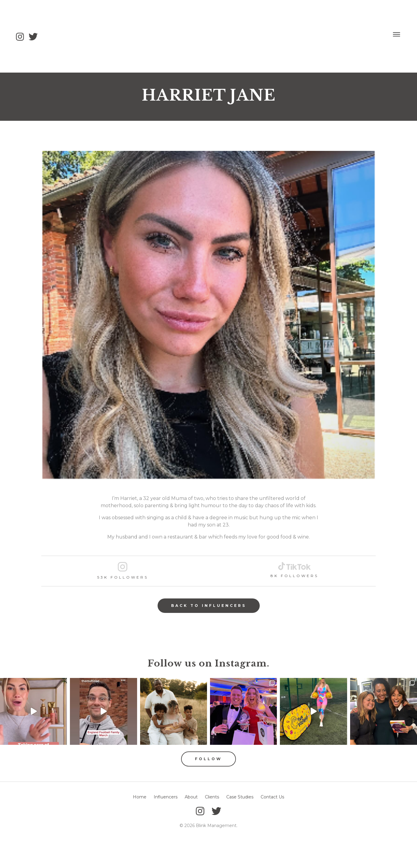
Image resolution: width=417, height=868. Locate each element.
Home (140, 797)
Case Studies (240, 797)
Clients (212, 797)
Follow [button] (208, 759)
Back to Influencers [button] (209, 606)
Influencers (166, 797)
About (191, 797)
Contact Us (272, 797)
